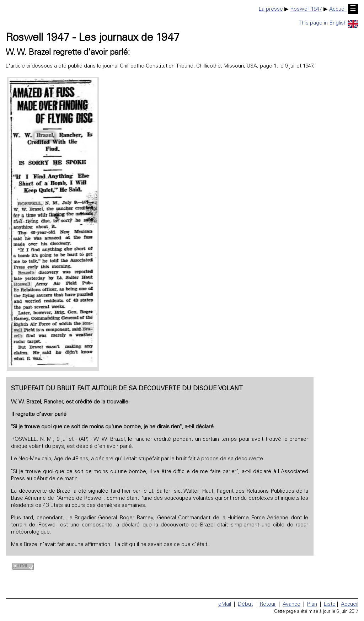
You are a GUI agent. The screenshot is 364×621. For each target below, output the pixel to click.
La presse (271, 9)
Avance (291, 604)
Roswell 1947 (306, 9)
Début (245, 604)
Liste (330, 604)
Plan (312, 604)
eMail (225, 604)
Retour (268, 604)
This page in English (328, 23)
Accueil (338, 9)
